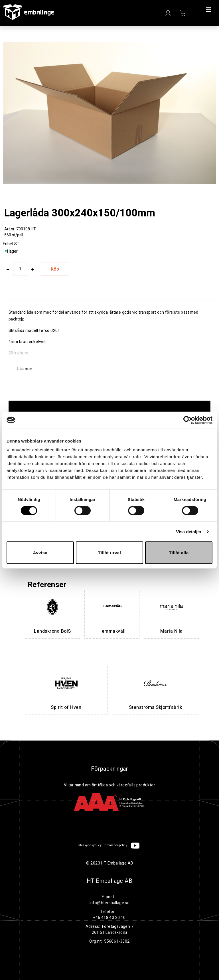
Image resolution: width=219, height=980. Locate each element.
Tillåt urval (110, 553)
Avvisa (40, 553)
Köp (55, 269)
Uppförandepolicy (115, 845)
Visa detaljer (189, 531)
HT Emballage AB (109, 881)
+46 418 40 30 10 (109, 918)
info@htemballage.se (110, 903)
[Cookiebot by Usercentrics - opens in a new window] (187, 420)
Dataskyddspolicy (89, 845)
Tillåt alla (179, 553)
